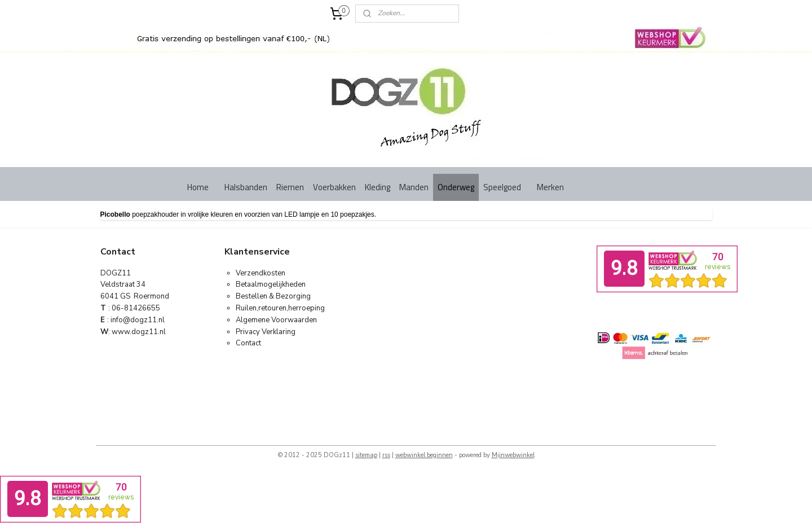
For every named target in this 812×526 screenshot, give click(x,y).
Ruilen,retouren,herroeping (280, 308)
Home (198, 187)
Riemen (290, 187)
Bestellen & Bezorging (273, 296)
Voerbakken (334, 187)
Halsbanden (246, 187)
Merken (550, 187)
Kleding (378, 187)
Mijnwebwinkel (513, 455)
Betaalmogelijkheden (271, 284)
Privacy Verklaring (266, 332)
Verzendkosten (261, 273)
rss (386, 455)
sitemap (366, 455)
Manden (414, 187)
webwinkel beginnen (424, 455)
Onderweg (456, 187)
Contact (248, 343)
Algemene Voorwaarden (276, 320)
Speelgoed (502, 187)
